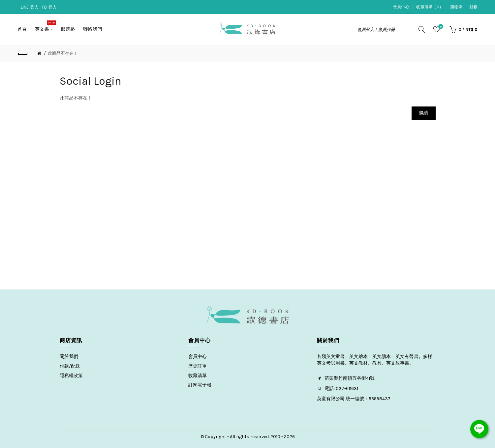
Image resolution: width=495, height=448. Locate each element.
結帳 (474, 7)
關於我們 (69, 357)
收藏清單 (198, 376)
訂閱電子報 (200, 385)
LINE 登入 (30, 7)
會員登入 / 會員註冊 (376, 30)
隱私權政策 (71, 376)
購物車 (457, 7)
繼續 (424, 113)
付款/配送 (70, 366)
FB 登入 (50, 7)
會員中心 (401, 7)
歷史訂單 (198, 366)
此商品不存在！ (63, 53)
